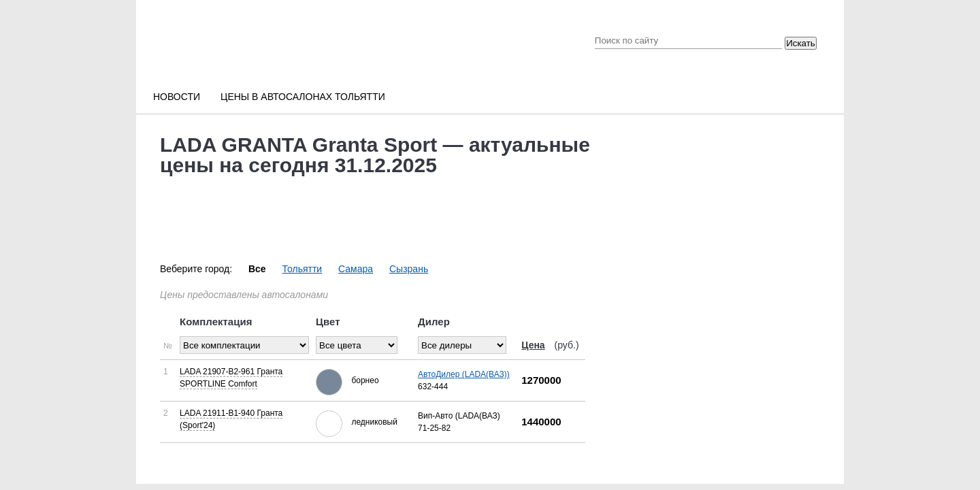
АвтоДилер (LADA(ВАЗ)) (464, 374)
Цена (533, 345)
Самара (356, 269)
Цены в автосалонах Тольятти (303, 97)
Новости (177, 97)
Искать (801, 43)
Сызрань (409, 269)
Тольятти (303, 269)
